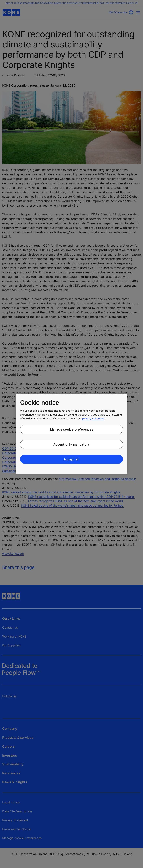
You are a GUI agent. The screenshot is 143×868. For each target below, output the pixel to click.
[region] (71, 434)
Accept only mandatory (72, 444)
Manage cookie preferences (72, 429)
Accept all (71, 459)
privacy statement (93, 418)
